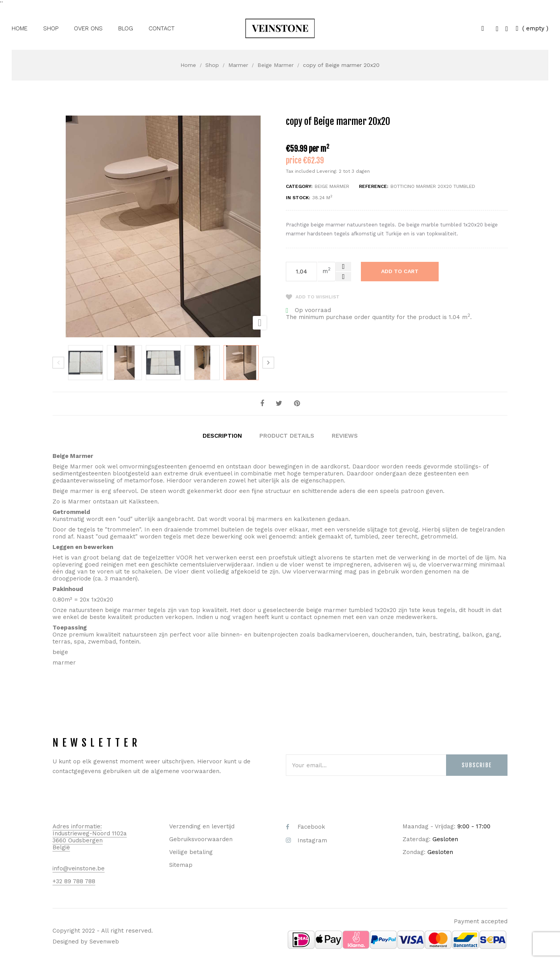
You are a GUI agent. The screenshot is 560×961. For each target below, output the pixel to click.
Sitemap (181, 864)
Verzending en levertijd (202, 826)
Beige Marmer (332, 186)
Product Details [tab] (287, 435)
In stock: (298, 198)
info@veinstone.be (79, 868)
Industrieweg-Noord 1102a (90, 833)
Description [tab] (222, 435)
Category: (299, 186)
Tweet (279, 404)
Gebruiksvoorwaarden (201, 838)
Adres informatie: (77, 826)
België (61, 847)
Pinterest (297, 404)
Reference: (374, 186)
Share (262, 404)
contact (301, 616)
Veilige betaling (191, 851)
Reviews (345, 435)
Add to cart (400, 271)
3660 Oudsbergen (78, 840)
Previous (58, 363)
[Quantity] (301, 272)
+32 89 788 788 (74, 880)
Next (268, 363)
